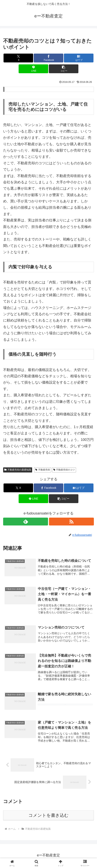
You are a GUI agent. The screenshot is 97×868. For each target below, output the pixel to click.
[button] (63, 69)
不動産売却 (43, 470)
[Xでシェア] (18, 58)
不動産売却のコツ (64, 470)
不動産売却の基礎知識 (18, 470)
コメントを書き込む (48, 817)
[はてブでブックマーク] (79, 58)
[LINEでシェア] (33, 69)
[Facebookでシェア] (48, 58)
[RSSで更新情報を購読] (71, 522)
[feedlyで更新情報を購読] (26, 522)
